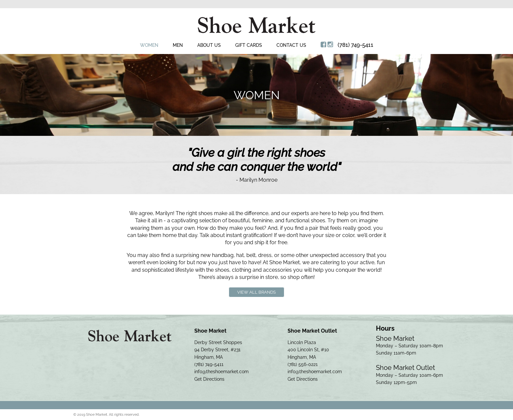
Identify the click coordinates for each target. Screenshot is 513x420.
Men (178, 45)
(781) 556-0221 (303, 364)
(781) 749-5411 (355, 45)
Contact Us (291, 45)
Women (149, 45)
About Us (209, 45)
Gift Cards (249, 45)
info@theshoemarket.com (221, 372)
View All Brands (256, 292)
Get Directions (209, 379)
